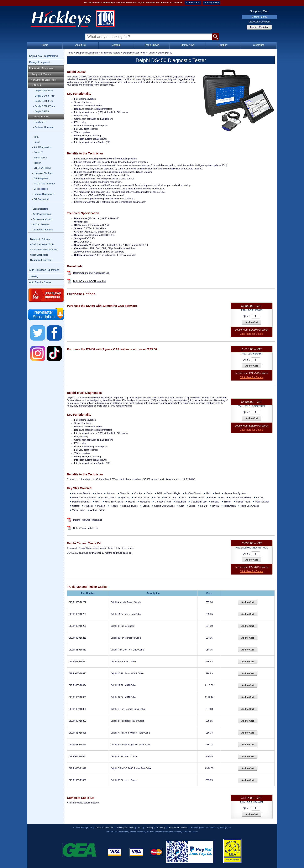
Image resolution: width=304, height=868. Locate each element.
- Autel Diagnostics (42, 147)
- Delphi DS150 (41, 111)
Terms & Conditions (104, 828)
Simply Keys (187, 45)
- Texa (35, 137)
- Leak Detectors (40, 209)
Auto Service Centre (40, 282)
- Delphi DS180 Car (43, 101)
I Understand (193, 2)
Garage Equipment (40, 62)
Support (223, 45)
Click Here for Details (252, 334)
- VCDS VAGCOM (41, 168)
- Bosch (36, 142)
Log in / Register (259, 27)
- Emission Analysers (42, 219)
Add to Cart (252, 322)
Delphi (152, 53)
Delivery (150, 828)
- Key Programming (41, 214)
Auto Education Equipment (44, 250)
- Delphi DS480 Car (43, 91)
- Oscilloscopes (40, 189)
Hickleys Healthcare (178, 828)
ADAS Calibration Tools (42, 244)
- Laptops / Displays (42, 173)
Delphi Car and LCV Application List (91, 273)
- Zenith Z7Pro (40, 158)
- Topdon (37, 163)
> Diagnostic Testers (40, 74)
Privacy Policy (211, 2)
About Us (80, 45)
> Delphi (36, 85)
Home (45, 45)
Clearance (259, 45)
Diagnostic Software (40, 239)
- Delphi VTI (39, 122)
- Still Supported (40, 199)
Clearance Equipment (41, 260)
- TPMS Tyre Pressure (43, 184)
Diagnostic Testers (111, 53)
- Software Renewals (44, 127)
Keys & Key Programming (43, 56)
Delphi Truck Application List (88, 520)
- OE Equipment (40, 178)
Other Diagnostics (39, 255)
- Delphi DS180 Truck (44, 106)
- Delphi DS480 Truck (44, 96)
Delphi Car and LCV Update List (90, 281)
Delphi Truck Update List (86, 528)
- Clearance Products (42, 230)
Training (34, 276)
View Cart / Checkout (259, 22)
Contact (116, 45)
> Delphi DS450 (41, 117)
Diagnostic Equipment (41, 68)
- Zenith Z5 (38, 152)
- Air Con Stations (40, 224)
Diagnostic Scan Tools (134, 53)
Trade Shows (152, 45)
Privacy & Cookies (126, 828)
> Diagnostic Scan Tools (43, 80)
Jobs (140, 828)
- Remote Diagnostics (43, 194)
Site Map (161, 828)
